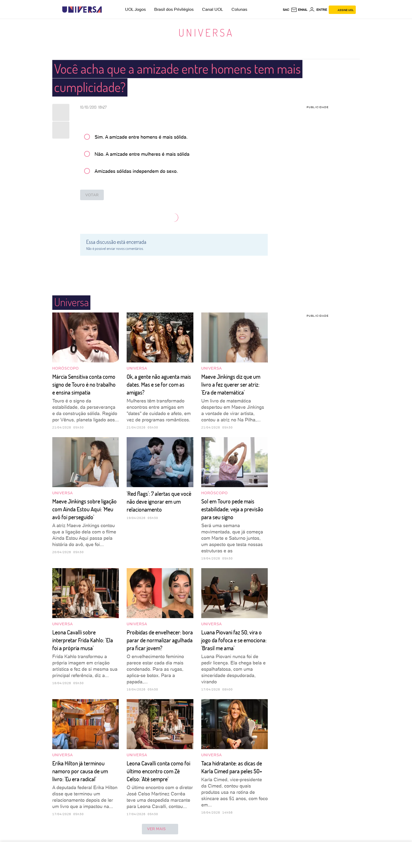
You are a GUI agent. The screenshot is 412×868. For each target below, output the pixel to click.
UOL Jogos (135, 9)
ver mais (160, 829)
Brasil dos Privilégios (174, 9)
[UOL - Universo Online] (106, 10)
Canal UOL (213, 9)
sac (286, 10)
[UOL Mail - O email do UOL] (299, 10)
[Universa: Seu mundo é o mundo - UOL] (82, 10)
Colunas (239, 9)
